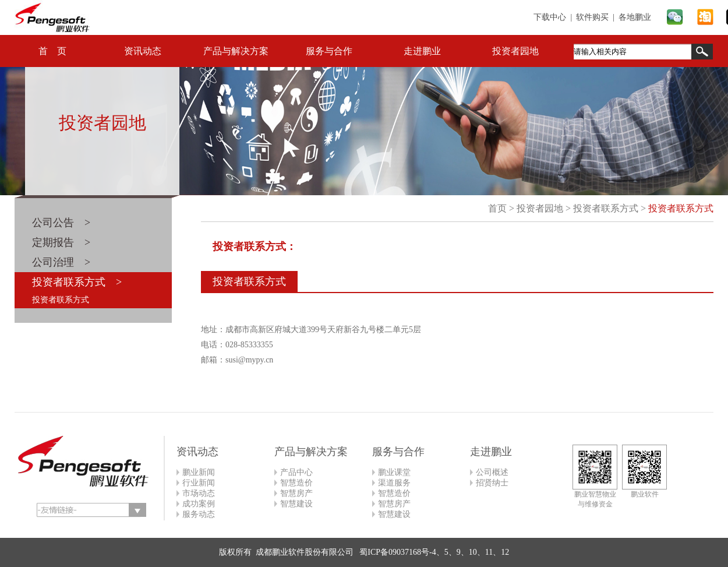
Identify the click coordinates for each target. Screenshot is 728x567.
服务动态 (199, 514)
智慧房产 (296, 493)
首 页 (52, 51)
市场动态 (199, 493)
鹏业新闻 (199, 472)
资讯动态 (143, 51)
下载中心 (550, 17)
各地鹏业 (635, 17)
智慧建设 (296, 504)
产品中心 (296, 472)
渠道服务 (394, 483)
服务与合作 (329, 51)
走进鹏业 (422, 51)
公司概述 (492, 472)
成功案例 (199, 504)
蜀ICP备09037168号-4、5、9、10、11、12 (433, 552)
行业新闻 (199, 483)
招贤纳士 (492, 483)
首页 (497, 208)
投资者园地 (515, 51)
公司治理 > (61, 262)
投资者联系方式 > (77, 282)
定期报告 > (61, 242)
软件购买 (592, 17)
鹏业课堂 (394, 472)
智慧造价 (296, 483)
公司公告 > (61, 223)
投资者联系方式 (61, 300)
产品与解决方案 (236, 51)
